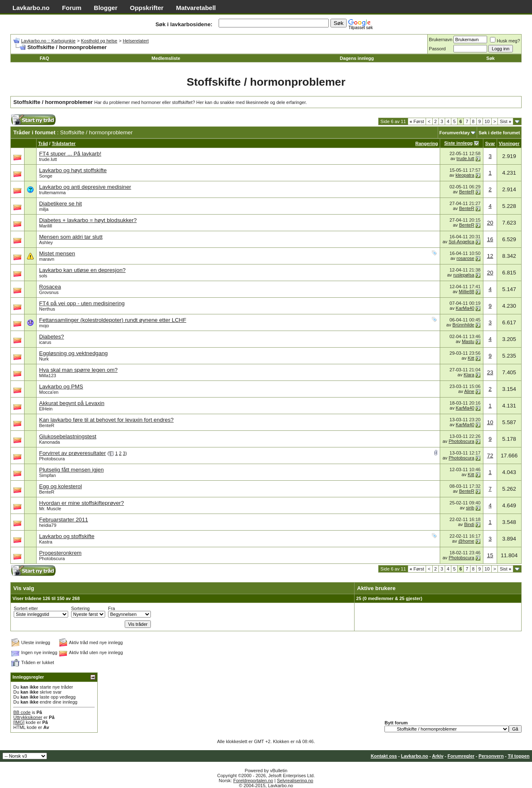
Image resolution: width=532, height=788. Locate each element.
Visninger (509, 143)
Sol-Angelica (461, 242)
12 (490, 256)
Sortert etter (26, 608)
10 (487, 121)
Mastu (468, 341)
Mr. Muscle (50, 509)
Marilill (46, 226)
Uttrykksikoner (28, 717)
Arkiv (438, 756)
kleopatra (465, 175)
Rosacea (50, 287)
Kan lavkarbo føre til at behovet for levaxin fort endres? (106, 420)
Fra (112, 608)
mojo (44, 326)
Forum (72, 8)
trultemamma (52, 193)
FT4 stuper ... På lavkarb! (70, 154)
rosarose (465, 258)
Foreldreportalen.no (253, 781)
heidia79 (48, 525)
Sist (505, 121)
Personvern (491, 756)
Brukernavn (441, 40)
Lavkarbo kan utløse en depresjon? (82, 270)
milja (44, 209)
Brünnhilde (464, 325)
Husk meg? (505, 41)
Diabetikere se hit (60, 204)
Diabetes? (52, 337)
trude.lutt (48, 159)
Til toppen (519, 756)
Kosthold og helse (99, 41)
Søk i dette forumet (499, 133)
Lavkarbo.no (31, 8)
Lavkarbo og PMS (61, 387)
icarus (45, 342)
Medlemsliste (166, 58)
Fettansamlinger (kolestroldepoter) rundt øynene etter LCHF (113, 320)
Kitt (471, 358)
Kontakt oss (384, 756)
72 (490, 456)
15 (490, 555)
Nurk (44, 359)
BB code (22, 712)
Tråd (43, 143)
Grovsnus (49, 292)
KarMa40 (465, 308)
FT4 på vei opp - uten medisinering (82, 303)
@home (466, 541)
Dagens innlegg (357, 58)
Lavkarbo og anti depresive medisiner (85, 187)
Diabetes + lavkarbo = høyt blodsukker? (88, 220)
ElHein (46, 409)
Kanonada (49, 442)
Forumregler (461, 756)
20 (490, 223)
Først (417, 121)
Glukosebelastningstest (68, 436)
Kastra (46, 542)
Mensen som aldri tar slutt (71, 237)
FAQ (44, 58)
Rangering (426, 143)
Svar (490, 143)
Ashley (46, 242)
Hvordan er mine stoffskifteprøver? (81, 503)
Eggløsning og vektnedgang (73, 353)
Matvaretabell (196, 8)
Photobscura (461, 441)
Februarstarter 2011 (64, 520)
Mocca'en (49, 392)
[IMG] (19, 722)
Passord (437, 49)
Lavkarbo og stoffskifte (67, 536)
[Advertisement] (169, 122)
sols (43, 276)
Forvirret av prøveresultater (73, 453)
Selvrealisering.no (295, 781)
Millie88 (467, 291)
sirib (470, 508)
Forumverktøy (454, 133)
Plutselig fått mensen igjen (71, 470)
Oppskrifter (147, 8)
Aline (469, 391)
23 (490, 372)
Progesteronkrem (60, 553)
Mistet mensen (57, 253)
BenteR (467, 192)
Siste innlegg (458, 143)
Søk (490, 58)
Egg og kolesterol (60, 486)
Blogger (106, 8)
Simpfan (47, 475)
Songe (46, 176)
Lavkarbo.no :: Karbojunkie (48, 41)
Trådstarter (63, 143)
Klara (469, 375)
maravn (47, 259)
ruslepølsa (464, 275)
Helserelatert (135, 41)
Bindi (469, 524)
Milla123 (48, 375)
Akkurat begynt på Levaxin (72, 403)
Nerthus (47, 309)
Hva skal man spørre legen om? (78, 370)
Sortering (80, 608)
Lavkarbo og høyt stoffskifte (73, 170)
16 (490, 239)
